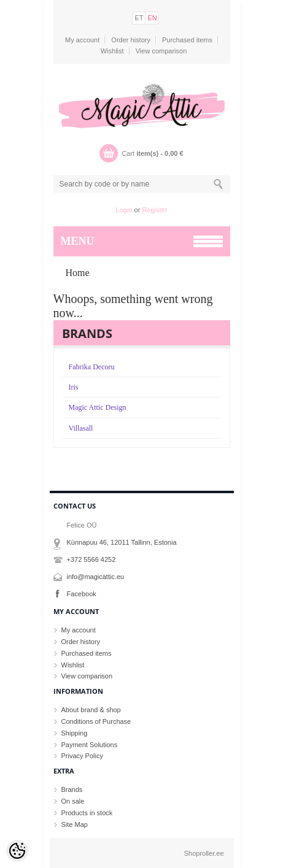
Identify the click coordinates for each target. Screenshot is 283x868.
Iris (74, 387)
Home (78, 273)
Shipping (75, 733)
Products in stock (87, 813)
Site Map (75, 824)
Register (154, 210)
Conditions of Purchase (96, 721)
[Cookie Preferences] (17, 851)
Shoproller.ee (204, 853)
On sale (73, 801)
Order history (131, 40)
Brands (72, 789)
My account (82, 40)
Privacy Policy (82, 756)
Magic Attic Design (98, 407)
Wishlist (112, 51)
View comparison (161, 51)
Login (124, 210)
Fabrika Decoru (92, 367)
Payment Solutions (90, 745)
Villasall (81, 428)
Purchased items (187, 40)
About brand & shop (91, 710)
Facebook (82, 594)
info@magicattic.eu (96, 577)
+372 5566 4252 (91, 559)
